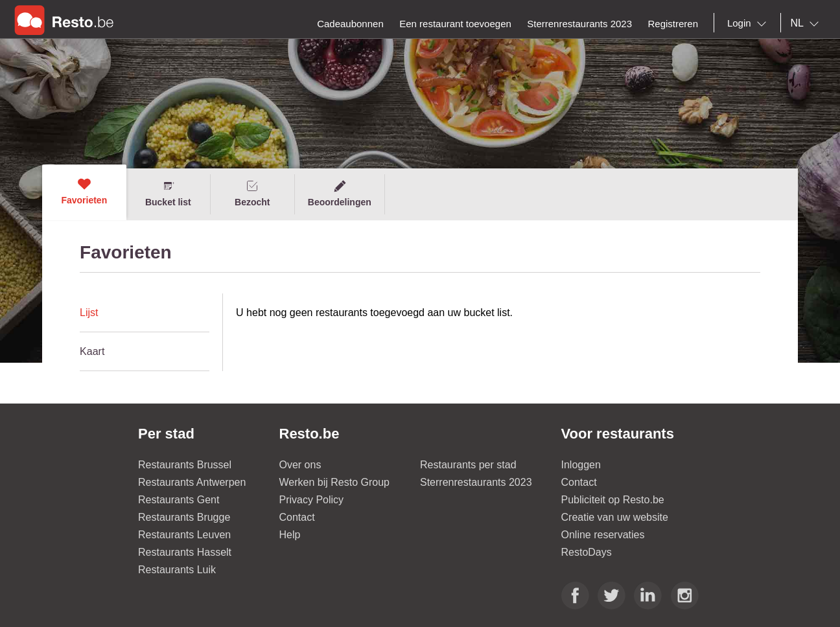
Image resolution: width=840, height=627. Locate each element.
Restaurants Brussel (185, 465)
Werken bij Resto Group (334, 482)
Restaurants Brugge (184, 517)
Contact (297, 517)
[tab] (145, 313)
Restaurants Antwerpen (192, 482)
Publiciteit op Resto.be (613, 500)
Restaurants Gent (179, 500)
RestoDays (587, 552)
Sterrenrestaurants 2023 (476, 482)
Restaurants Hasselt (185, 552)
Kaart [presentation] (92, 351)
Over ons (300, 465)
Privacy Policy (312, 500)
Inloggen (581, 465)
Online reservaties (603, 535)
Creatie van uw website (615, 517)
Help (290, 535)
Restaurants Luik (177, 570)
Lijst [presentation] (89, 313)
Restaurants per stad (468, 465)
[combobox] (749, 23)
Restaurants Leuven (184, 535)
